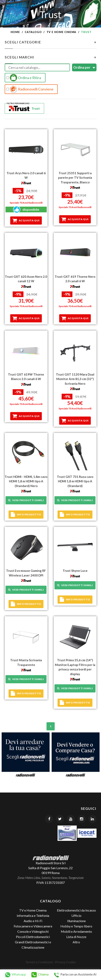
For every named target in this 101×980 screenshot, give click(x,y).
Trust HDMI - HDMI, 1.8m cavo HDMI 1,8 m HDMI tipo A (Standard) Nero (26, 481)
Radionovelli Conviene (30, 89)
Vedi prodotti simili (26, 500)
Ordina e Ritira (24, 78)
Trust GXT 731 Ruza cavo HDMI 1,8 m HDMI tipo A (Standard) (75, 481)
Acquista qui (26, 220)
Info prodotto (26, 515)
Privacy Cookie (65, 962)
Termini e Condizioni (39, 962)
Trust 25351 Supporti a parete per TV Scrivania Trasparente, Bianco (75, 178)
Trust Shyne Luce (75, 571)
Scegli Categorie (51, 42)
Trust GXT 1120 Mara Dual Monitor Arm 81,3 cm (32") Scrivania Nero (75, 379)
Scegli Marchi (51, 57)
